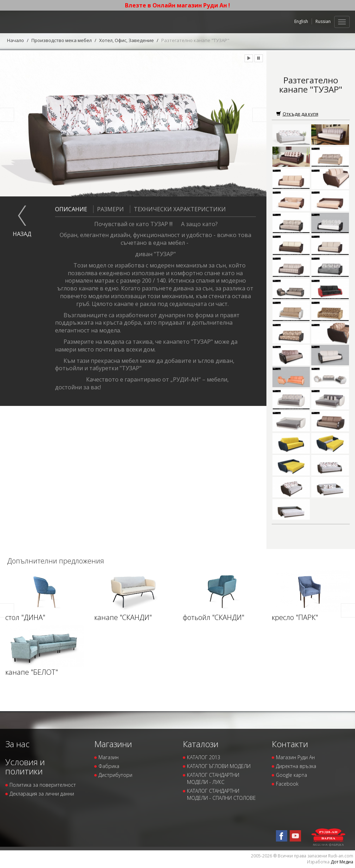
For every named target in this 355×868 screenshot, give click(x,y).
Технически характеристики (178, 209)
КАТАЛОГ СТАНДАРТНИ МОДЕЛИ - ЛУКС (213, 778)
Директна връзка (296, 766)
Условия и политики (25, 766)
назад (22, 234)
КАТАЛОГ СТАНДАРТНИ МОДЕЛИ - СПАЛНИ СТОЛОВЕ (221, 794)
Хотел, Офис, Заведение (127, 40)
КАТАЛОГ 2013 (204, 757)
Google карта (291, 775)
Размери (109, 209)
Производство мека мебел (62, 40)
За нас (17, 744)
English (301, 21)
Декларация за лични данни (42, 794)
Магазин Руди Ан (295, 757)
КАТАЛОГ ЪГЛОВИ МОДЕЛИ (219, 766)
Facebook (287, 784)
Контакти (290, 744)
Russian (323, 21)
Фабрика (109, 766)
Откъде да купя (297, 114)
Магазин (109, 757)
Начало (16, 40)
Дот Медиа (342, 862)
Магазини (113, 744)
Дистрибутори (115, 775)
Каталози (201, 744)
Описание (71, 209)
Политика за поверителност (43, 785)
